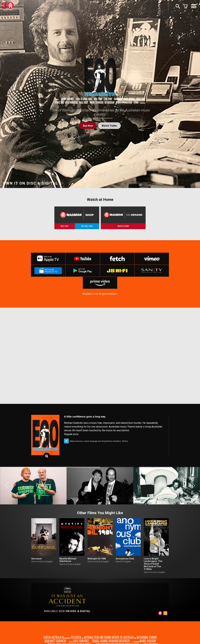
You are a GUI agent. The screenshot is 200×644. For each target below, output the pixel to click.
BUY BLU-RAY (87, 226)
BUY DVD (65, 226)
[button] (7, 488)
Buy (87, 126)
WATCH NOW (123, 226)
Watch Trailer (110, 126)
